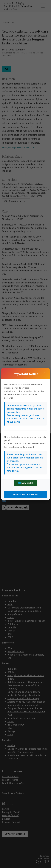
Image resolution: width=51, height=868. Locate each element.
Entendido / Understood (26, 494)
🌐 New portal (26, 483)
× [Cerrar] (45, 372)
